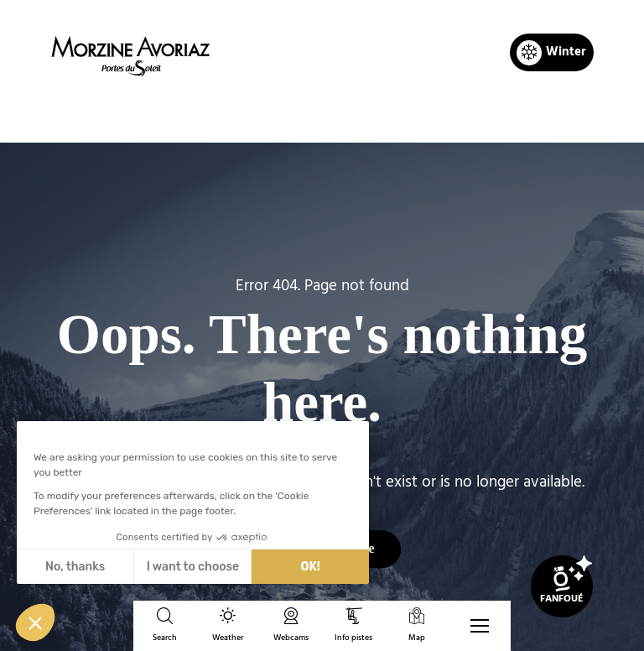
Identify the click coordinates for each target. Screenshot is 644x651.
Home (235, 114)
